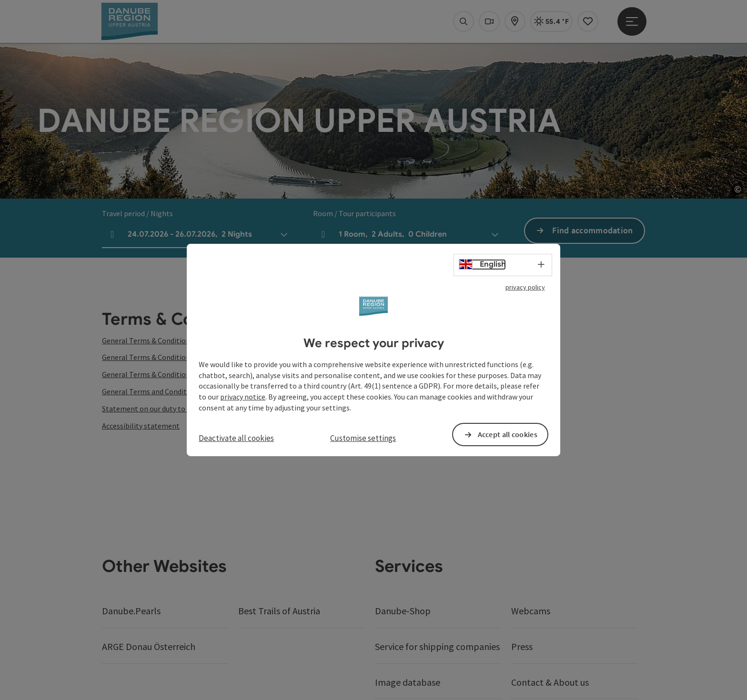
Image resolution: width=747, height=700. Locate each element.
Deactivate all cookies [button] (236, 438)
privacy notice (243, 397)
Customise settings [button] (363, 438)
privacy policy (525, 287)
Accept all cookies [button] (508, 434)
